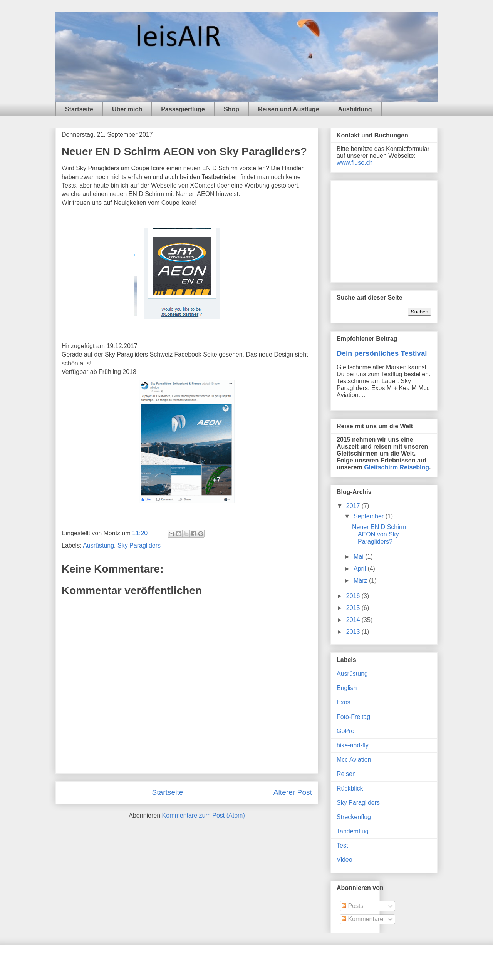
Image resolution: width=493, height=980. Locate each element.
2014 (354, 620)
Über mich (127, 109)
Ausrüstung (98, 545)
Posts (352, 906)
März (361, 580)
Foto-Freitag (353, 717)
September (370, 516)
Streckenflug (354, 817)
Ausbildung (355, 109)
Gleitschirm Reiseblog (397, 467)
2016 (354, 596)
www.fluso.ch (355, 163)
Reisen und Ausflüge (289, 109)
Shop (231, 109)
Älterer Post (293, 792)
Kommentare (362, 919)
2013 (354, 632)
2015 (354, 608)
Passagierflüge (183, 109)
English (347, 688)
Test (342, 845)
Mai (359, 557)
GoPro (345, 731)
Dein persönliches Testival (382, 353)
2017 (354, 506)
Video (345, 860)
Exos (344, 702)
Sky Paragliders (139, 545)
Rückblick (350, 788)
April (361, 569)
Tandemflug (353, 831)
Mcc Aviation (354, 760)
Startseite (79, 109)
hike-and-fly (353, 745)
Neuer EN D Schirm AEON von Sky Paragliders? (379, 534)
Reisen (346, 774)
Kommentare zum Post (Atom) (204, 815)
